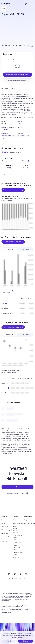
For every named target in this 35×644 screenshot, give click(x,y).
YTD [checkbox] (13, 46)
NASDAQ (4, 130)
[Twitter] (15, 574)
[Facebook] (9, 574)
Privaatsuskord (18, 542)
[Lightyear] (6, 4)
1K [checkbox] (9, 46)
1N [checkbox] (6, 46)
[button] (10, 121)
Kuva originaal (29, 117)
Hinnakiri (4, 520)
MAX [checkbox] (24, 46)
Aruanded (16, 558)
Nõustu (26, 641)
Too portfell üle (5, 537)
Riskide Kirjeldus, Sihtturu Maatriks (16, 529)
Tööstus (20, 123)
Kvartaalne (10, 249)
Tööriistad (5, 527)
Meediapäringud (6, 530)
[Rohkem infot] (32, 403)
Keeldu (9, 641)
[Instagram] (26, 574)
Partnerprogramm (29, 523)
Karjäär (26, 520)
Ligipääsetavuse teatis (18, 554)
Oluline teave (17, 520)
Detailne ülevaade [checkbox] (16, 152)
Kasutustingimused (18, 523)
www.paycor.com (24, 136)
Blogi (3, 523)
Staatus (4, 542)
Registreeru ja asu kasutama (13, 190)
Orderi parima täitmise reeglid (17, 537)
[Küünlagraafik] (32, 46)
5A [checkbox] (20, 46)
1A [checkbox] (17, 46)
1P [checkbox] (3, 46)
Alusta (18, 487)
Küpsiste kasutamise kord (17, 547)
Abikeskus (5, 533)
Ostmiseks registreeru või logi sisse (17, 75)
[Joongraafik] (29, 46)
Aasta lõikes (25, 249)
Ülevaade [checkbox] (5, 152)
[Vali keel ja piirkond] (26, 4)
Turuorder (18, 60)
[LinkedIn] (21, 574)
